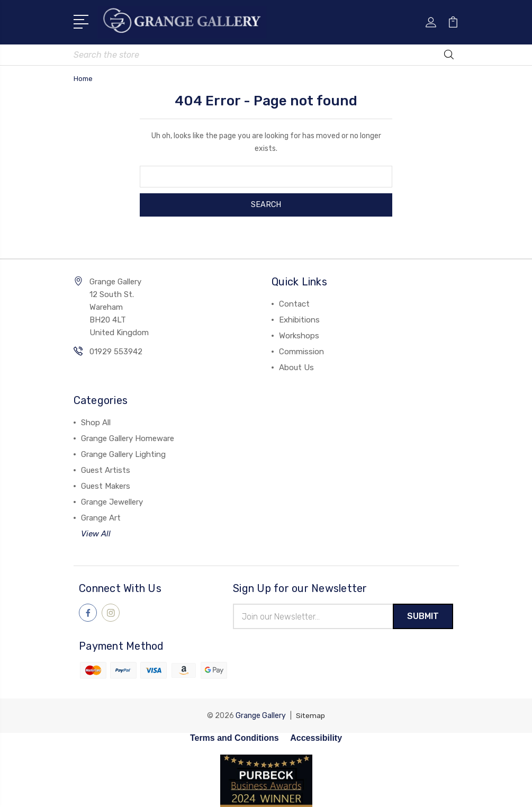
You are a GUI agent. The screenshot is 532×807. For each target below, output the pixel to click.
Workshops (299, 335)
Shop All (96, 422)
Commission (301, 351)
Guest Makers (106, 485)
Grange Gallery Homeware (128, 437)
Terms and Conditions (235, 737)
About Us (296, 366)
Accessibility (316, 737)
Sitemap (311, 715)
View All (96, 533)
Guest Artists (106, 469)
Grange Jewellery (112, 501)
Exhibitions (299, 319)
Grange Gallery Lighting (123, 453)
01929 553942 (116, 351)
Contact (294, 303)
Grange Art (101, 517)
